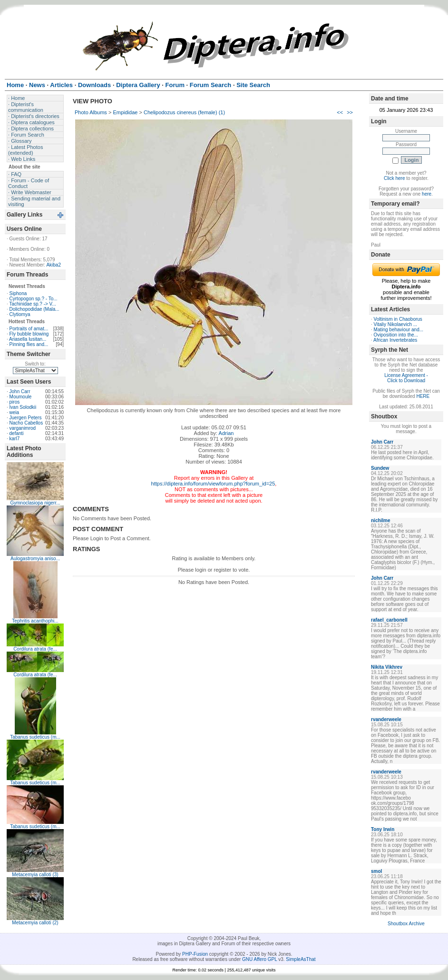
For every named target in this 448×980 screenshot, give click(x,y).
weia (15, 412)
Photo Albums (91, 112)
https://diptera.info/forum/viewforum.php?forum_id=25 (213, 484)
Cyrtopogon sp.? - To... (34, 299)
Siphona (18, 293)
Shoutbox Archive (406, 924)
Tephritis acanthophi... (35, 621)
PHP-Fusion (195, 954)
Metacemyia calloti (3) (35, 875)
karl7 (15, 439)
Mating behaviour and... (399, 330)
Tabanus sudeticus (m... (35, 737)
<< (340, 112)
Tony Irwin (383, 829)
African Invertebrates (395, 340)
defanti (17, 433)
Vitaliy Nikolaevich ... (396, 324)
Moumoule (21, 397)
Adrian (226, 433)
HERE (423, 396)
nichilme (381, 520)
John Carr (20, 391)
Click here (394, 178)
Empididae (125, 112)
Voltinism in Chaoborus (398, 319)
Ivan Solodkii (23, 407)
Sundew (380, 468)
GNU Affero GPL (259, 959)
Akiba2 (54, 265)
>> (350, 112)
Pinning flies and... (29, 344)
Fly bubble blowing (29, 334)
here (427, 194)
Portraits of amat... (29, 329)
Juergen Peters (26, 418)
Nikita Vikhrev (387, 667)
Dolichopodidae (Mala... (34, 309)
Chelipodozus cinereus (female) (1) (184, 112)
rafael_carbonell (389, 620)
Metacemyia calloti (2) (35, 923)
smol (376, 871)
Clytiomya (20, 314)
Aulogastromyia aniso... (35, 559)
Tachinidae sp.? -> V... (32, 304)
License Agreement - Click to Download (406, 378)
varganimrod (23, 428)
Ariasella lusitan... (28, 339)
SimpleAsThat (301, 959)
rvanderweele (386, 719)
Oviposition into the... (396, 335)
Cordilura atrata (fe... (35, 649)
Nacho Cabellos (26, 423)
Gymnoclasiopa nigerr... (35, 503)
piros (15, 402)
